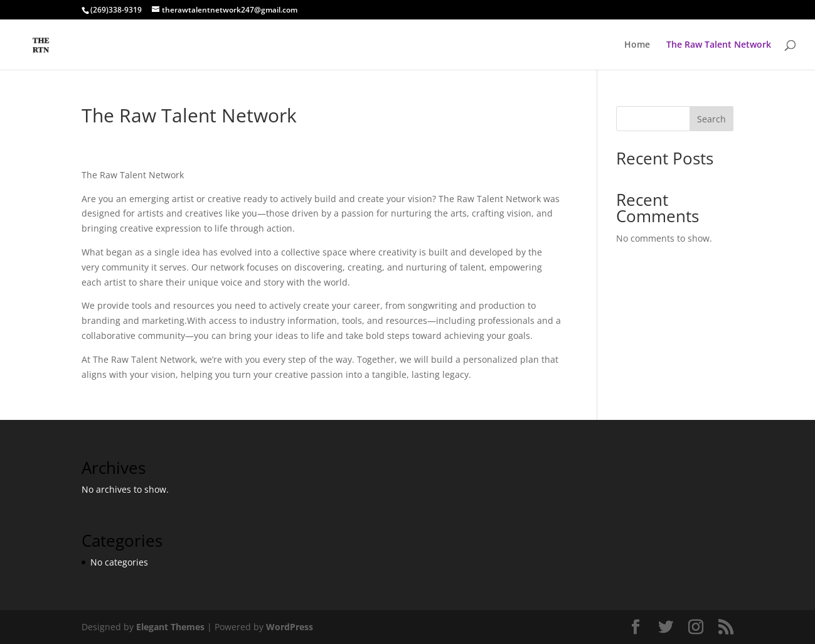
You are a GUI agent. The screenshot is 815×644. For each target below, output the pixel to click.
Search (711, 119)
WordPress (290, 627)
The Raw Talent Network (719, 45)
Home (637, 45)
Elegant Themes (170, 627)
